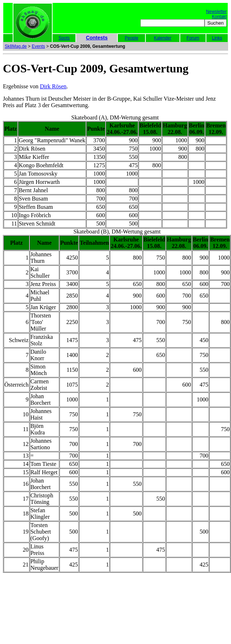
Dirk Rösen (53, 86)
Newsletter (216, 12)
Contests (97, 38)
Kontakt (219, 17)
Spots (64, 38)
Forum (193, 38)
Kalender (162, 38)
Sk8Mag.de (16, 46)
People (131, 38)
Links (217, 38)
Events (38, 46)
